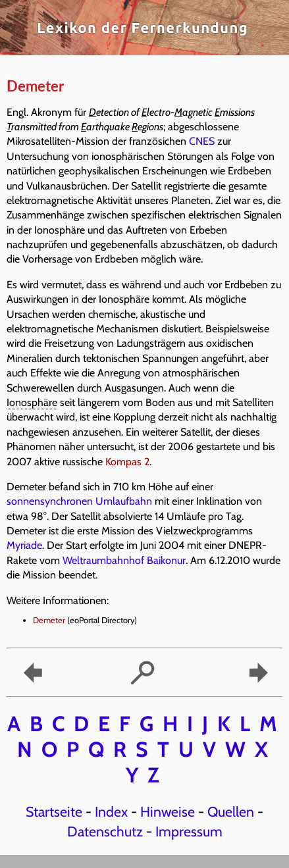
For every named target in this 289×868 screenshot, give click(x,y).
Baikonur (166, 560)
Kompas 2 (127, 462)
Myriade (24, 545)
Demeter (49, 620)
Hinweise (168, 811)
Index (111, 811)
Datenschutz (105, 831)
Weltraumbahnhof (103, 560)
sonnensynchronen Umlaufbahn (79, 501)
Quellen (231, 811)
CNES (202, 141)
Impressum (189, 831)
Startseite (54, 811)
